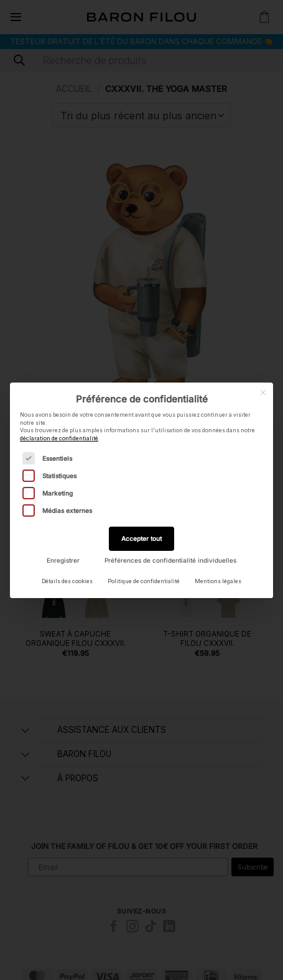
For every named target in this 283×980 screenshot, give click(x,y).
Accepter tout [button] (141, 538)
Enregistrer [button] (63, 560)
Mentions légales (218, 581)
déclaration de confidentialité (59, 438)
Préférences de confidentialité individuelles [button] (170, 560)
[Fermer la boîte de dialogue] (263, 392)
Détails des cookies (67, 581)
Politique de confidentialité (144, 581)
